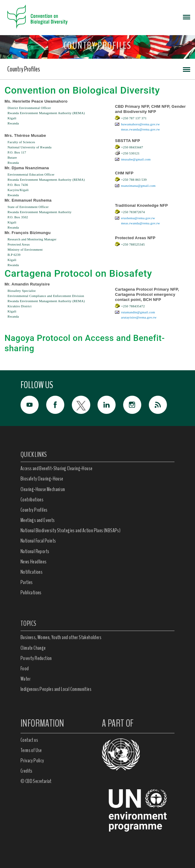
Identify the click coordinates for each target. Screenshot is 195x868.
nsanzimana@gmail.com (138, 186)
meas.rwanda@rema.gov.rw (141, 129)
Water (26, 679)
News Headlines (34, 562)
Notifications (32, 572)
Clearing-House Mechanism (43, 489)
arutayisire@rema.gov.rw (139, 317)
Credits (27, 771)
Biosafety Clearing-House (42, 479)
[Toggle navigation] (187, 17)
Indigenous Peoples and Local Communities (56, 689)
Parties (27, 582)
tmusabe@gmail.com (136, 159)
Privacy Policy (32, 761)
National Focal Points (38, 541)
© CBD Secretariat (36, 781)
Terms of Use (31, 750)
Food (25, 668)
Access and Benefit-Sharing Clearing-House (56, 468)
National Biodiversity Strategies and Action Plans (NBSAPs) (70, 530)
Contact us (29, 740)
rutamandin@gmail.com (138, 312)
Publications (31, 592)
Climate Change (33, 648)
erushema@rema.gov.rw (138, 218)
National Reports (35, 551)
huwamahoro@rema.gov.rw (140, 124)
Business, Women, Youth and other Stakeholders (61, 637)
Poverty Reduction (36, 658)
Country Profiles (24, 69)
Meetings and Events (38, 520)
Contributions (32, 500)
